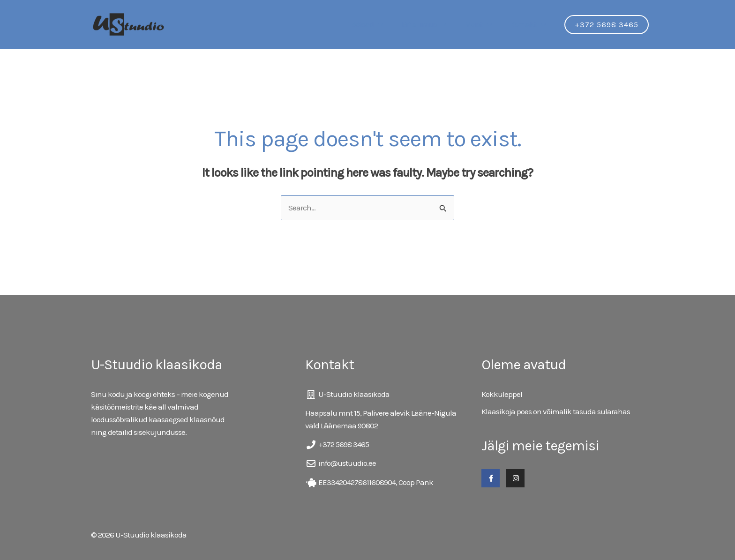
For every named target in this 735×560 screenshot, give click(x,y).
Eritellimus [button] (430, 24)
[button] (387, 24)
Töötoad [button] (375, 24)
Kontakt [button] (529, 24)
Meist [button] (482, 24)
